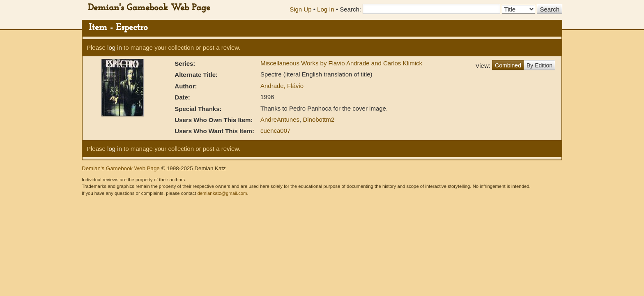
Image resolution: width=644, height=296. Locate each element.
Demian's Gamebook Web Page (149, 8)
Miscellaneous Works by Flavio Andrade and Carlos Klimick (341, 63)
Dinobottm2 (319, 119)
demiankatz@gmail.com (222, 193)
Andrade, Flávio (282, 86)
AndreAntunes (280, 119)
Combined (508, 65)
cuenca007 (275, 131)
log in (115, 47)
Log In (326, 9)
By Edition (539, 65)
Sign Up (300, 9)
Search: (350, 9)
